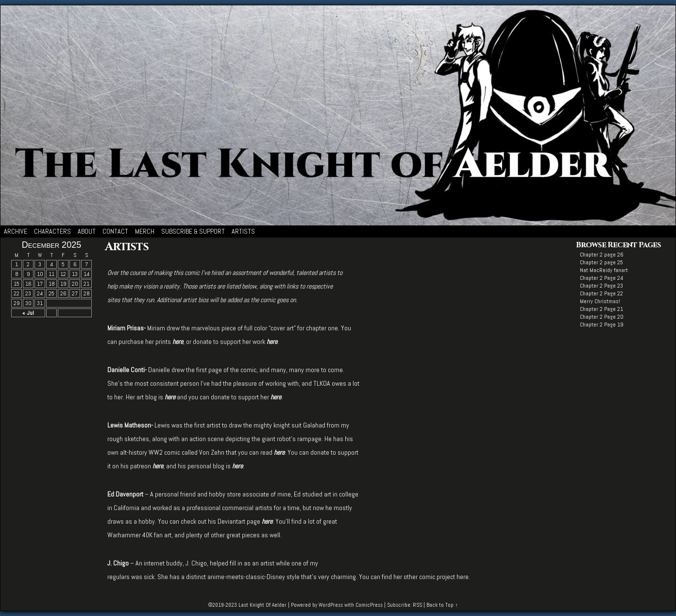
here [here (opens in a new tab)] (276, 397)
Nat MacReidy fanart (604, 270)
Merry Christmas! (600, 301)
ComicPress (369, 605)
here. (463, 577)
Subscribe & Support (193, 231)
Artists (243, 231)
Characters (52, 231)
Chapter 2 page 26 (602, 255)
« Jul (28, 313)
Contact (115, 231)
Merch (145, 231)
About (87, 231)
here (158, 466)
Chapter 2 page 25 (601, 262)
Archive (16, 231)
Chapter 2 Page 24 (601, 278)
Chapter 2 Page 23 (601, 286)
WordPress (331, 605)
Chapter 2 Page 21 (601, 309)
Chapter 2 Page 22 (601, 293)
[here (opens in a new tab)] (178, 342)
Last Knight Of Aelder (262, 605)
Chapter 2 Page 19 (602, 325)
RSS (417, 605)
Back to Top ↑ (442, 605)
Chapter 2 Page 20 (602, 317)
